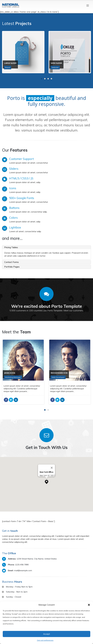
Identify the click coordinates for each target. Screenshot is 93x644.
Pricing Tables (11, 247)
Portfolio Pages (12, 267)
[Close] (52, 468)
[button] (89, 605)
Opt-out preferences (45, 640)
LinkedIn (18, 400)
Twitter (13, 400)
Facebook (8, 400)
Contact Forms (11, 262)
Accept (47, 634)
